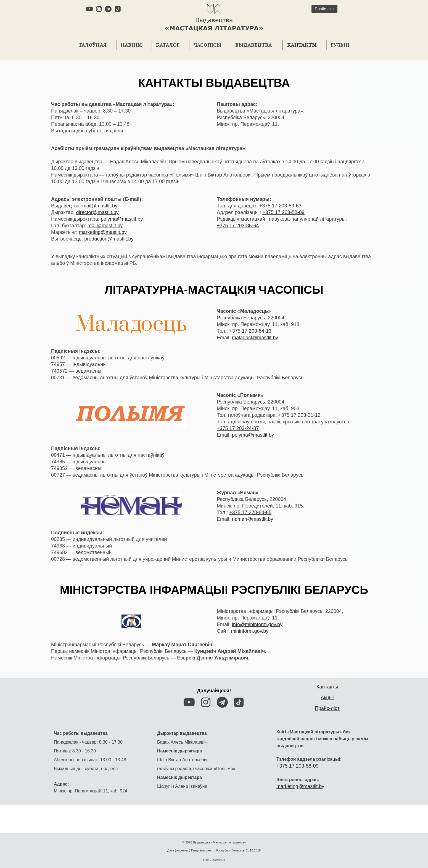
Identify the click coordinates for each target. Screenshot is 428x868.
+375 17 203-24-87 (238, 428)
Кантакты (302, 45)
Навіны (131, 45)
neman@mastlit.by (253, 519)
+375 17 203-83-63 (280, 206)
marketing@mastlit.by (103, 232)
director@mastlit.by (97, 212)
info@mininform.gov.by (257, 624)
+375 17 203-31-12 (299, 415)
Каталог (168, 45)
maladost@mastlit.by (255, 338)
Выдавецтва (254, 45)
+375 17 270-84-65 (250, 512)
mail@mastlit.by (100, 206)
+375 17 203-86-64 (238, 226)
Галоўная (93, 45)
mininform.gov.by (250, 631)
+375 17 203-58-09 (283, 212)
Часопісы (207, 45)
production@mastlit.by (109, 239)
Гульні (340, 45)
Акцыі (327, 698)
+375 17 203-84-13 (250, 331)
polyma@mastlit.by (122, 219)
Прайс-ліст (327, 708)
